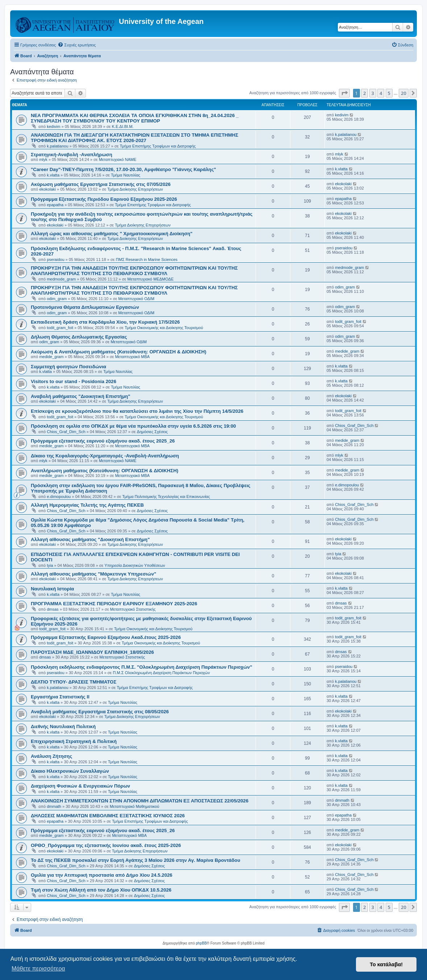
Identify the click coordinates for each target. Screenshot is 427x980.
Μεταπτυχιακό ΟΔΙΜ (136, 299)
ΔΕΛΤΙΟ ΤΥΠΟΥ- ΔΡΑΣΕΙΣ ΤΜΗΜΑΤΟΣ (74, 682)
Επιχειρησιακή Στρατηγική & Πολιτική (74, 741)
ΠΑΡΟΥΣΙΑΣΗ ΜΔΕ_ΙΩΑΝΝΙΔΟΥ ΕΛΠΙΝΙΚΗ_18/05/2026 (92, 652)
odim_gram (57, 299)
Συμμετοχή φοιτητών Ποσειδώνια (69, 367)
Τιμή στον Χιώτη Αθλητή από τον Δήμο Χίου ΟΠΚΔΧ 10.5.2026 (101, 890)
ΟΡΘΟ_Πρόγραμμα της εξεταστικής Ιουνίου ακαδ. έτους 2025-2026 (106, 845)
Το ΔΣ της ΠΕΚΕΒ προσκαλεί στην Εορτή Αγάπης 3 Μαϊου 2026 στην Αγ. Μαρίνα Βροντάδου (136, 860)
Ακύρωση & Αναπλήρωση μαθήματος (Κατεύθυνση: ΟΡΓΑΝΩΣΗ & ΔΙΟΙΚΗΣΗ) (119, 352)
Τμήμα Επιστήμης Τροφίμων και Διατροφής (158, 146)
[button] (344, 93)
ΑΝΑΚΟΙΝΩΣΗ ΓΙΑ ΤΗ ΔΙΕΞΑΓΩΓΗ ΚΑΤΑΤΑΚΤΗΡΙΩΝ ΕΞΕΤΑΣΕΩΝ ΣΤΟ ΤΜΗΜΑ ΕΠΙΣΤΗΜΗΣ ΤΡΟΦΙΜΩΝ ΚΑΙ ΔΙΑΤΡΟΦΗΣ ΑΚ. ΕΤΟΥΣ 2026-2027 (135, 138)
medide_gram (51, 357)
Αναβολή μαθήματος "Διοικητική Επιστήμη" (80, 396)
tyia (50, 565)
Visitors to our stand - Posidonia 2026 (74, 381)
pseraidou (55, 259)
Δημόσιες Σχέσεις (152, 432)
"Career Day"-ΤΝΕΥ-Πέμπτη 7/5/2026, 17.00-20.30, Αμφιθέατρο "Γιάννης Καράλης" (123, 169)
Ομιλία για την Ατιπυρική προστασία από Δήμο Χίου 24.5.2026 (101, 875)
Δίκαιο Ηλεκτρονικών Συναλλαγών (70, 771)
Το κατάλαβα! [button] (386, 964)
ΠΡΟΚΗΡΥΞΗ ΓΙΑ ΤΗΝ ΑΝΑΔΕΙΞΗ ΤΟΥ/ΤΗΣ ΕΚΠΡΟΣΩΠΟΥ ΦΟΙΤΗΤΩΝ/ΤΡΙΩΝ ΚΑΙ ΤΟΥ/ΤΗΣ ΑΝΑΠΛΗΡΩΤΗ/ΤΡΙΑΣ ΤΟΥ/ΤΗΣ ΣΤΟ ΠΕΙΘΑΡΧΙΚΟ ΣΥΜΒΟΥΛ (134, 271)
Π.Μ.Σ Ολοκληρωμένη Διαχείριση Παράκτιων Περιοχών (161, 673)
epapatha (55, 205)
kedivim (53, 126)
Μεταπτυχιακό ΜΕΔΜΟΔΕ (150, 279)
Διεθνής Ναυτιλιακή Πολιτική (63, 726)
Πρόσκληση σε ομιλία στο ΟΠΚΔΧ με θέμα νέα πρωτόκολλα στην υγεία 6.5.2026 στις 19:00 (133, 426)
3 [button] (373, 93)
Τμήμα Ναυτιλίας (126, 175)
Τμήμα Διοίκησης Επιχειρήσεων (135, 189)
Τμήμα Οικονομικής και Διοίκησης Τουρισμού (164, 328)
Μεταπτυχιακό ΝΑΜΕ (118, 159)
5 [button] (389, 93)
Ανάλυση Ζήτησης (51, 756)
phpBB (201, 943)
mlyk (43, 159)
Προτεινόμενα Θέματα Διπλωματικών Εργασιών (85, 307)
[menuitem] (77, 45)
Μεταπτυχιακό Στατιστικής (133, 609)
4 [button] (381, 93)
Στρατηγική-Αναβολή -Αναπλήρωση (71, 155)
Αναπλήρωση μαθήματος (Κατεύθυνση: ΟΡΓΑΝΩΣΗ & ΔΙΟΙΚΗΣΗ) (105, 471)
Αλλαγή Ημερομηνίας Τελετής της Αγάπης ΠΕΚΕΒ (87, 505)
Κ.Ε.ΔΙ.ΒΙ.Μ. (123, 126)
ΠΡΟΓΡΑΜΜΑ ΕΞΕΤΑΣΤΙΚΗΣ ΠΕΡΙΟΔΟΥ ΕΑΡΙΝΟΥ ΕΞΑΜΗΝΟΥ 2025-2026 (114, 604)
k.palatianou (57, 146)
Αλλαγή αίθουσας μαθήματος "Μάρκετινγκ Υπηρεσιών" (94, 574)
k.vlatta (53, 175)
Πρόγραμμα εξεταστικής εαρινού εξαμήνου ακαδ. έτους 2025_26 (103, 441)
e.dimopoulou (59, 497)
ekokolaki (47, 189)
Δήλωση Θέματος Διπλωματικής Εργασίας (79, 337)
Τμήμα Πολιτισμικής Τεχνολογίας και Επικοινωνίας (166, 497)
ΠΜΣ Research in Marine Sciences (147, 259)
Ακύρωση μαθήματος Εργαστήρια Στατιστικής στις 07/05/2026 (101, 184)
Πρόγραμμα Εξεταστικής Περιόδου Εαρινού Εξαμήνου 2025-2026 (104, 199)
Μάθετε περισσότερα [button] (38, 969)
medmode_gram (61, 279)
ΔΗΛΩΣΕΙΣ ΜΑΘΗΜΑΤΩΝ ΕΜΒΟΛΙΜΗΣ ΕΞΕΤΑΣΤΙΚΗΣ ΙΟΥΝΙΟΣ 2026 (108, 816)
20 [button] (404, 93)
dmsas (53, 609)
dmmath (54, 806)
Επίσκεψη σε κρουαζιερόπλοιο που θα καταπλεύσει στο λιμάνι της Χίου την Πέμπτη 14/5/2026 (137, 411)
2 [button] (364, 93)
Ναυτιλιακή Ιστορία (52, 589)
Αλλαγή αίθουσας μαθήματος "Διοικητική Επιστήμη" (90, 539)
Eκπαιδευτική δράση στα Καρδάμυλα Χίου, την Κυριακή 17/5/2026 (105, 322)
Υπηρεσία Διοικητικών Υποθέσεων (135, 565)
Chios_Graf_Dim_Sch (66, 432)
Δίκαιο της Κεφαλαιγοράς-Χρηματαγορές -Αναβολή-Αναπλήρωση (105, 456)
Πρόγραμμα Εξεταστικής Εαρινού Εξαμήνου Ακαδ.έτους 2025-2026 (106, 637)
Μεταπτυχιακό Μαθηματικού (134, 806)
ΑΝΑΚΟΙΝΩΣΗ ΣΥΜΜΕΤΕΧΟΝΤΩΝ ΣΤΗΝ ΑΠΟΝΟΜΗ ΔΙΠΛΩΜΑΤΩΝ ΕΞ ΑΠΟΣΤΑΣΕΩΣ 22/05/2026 (140, 801)
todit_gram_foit (60, 328)
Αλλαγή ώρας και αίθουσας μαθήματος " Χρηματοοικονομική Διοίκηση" (112, 234)
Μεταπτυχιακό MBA (132, 357)
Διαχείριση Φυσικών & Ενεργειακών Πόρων (80, 786)
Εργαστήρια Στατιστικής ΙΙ (60, 697)
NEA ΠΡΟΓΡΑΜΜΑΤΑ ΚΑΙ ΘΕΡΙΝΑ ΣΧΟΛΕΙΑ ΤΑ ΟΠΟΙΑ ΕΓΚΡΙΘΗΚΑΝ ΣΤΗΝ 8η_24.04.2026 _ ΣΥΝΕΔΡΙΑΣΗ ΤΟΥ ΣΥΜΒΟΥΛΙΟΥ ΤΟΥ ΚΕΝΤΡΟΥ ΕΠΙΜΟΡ (135, 118)
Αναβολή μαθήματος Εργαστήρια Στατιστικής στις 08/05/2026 (100, 712)
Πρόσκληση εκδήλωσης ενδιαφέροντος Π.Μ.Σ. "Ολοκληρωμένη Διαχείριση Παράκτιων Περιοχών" (142, 667)
